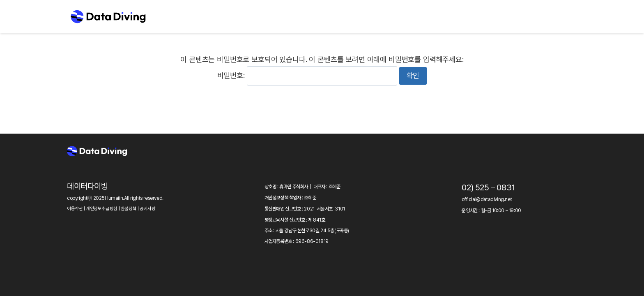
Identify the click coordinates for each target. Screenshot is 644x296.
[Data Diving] (108, 16)
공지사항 (147, 209)
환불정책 (129, 209)
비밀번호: (307, 75)
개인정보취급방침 (102, 209)
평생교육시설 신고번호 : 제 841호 (295, 220)
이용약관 (75, 209)
